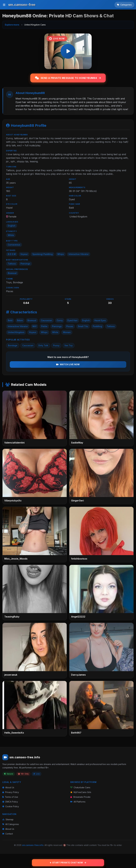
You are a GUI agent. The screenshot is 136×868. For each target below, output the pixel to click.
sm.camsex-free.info (33, 845)
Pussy (56, 345)
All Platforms (78, 802)
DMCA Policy (10, 802)
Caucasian (46, 320)
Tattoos (111, 326)
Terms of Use (10, 797)
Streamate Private (80, 797)
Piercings (57, 326)
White (55, 332)
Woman (67, 332)
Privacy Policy (11, 792)
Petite (44, 326)
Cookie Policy (11, 806)
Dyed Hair (72, 320)
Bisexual (32, 320)
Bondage (13, 345)
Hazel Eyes (100, 320)
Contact (8, 834)
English (86, 320)
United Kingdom (16, 332)
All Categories (11, 824)
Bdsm (20, 320)
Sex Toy (69, 345)
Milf (35, 326)
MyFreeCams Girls (81, 792)
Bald (10, 320)
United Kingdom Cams (35, 25)
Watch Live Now (68, 364)
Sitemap (8, 819)
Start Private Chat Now (68, 863)
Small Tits (83, 326)
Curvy (60, 320)
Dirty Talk (43, 345)
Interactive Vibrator (18, 326)
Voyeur (33, 332)
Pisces (70, 326)
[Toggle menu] (4, 5)
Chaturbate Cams (80, 787)
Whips (44, 332)
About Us (8, 787)
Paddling (97, 326)
